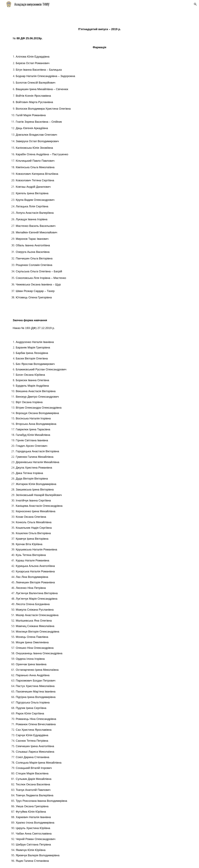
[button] (195, 4)
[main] (99, 161)
